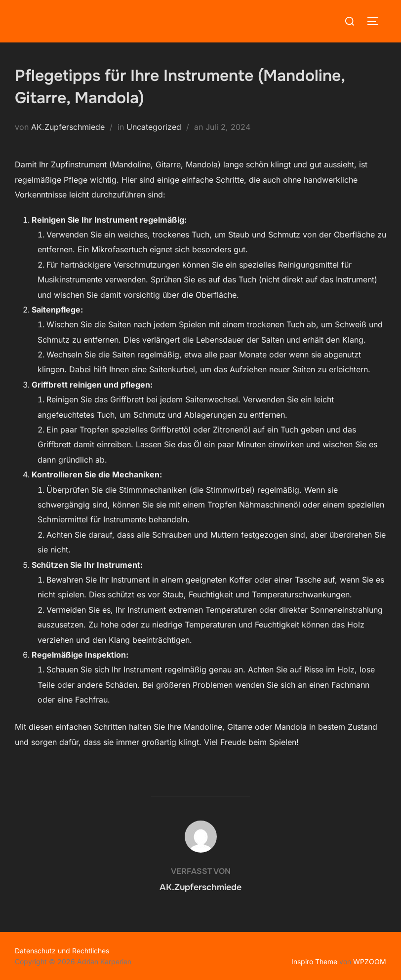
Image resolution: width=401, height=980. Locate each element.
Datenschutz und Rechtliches (62, 950)
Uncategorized (154, 127)
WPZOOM (370, 961)
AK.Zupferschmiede (68, 127)
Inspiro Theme (314, 961)
